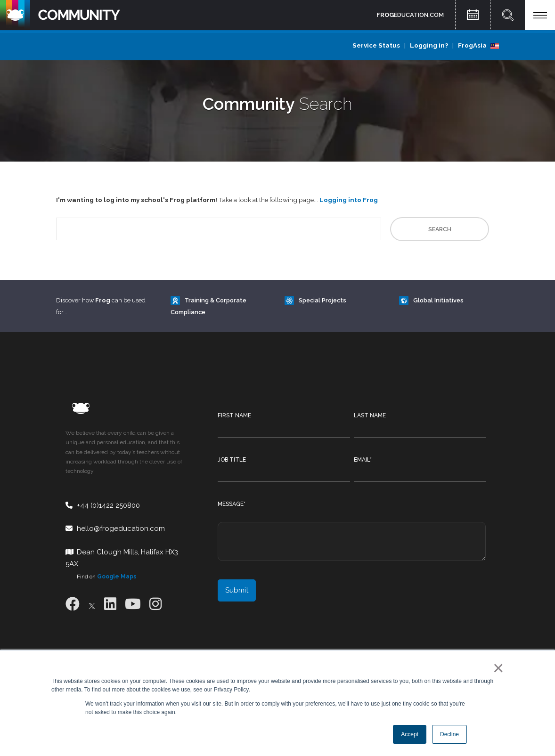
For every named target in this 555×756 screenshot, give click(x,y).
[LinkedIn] (110, 604)
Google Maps (117, 577)
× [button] (496, 668)
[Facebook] (73, 604)
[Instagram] (155, 604)
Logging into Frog (349, 200)
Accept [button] (410, 734)
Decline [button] (449, 734)
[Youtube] (133, 604)
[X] (92, 604)
